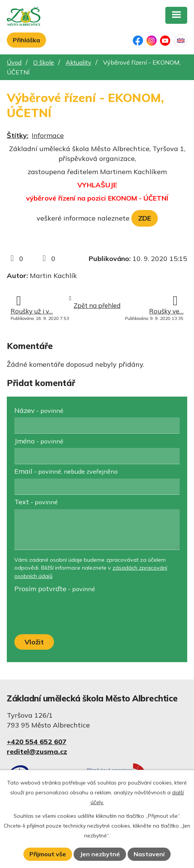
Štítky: (18, 135)
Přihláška (26, 40)
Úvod (14, 62)
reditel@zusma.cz (37, 751)
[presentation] (70, 614)
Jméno (39, 441)
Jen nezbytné (100, 854)
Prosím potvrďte (55, 589)
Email (66, 471)
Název (39, 410)
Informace (48, 135)
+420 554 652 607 (37, 742)
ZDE (145, 218)
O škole (44, 62)
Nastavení (149, 854)
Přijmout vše (48, 854)
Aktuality (79, 62)
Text (36, 502)
